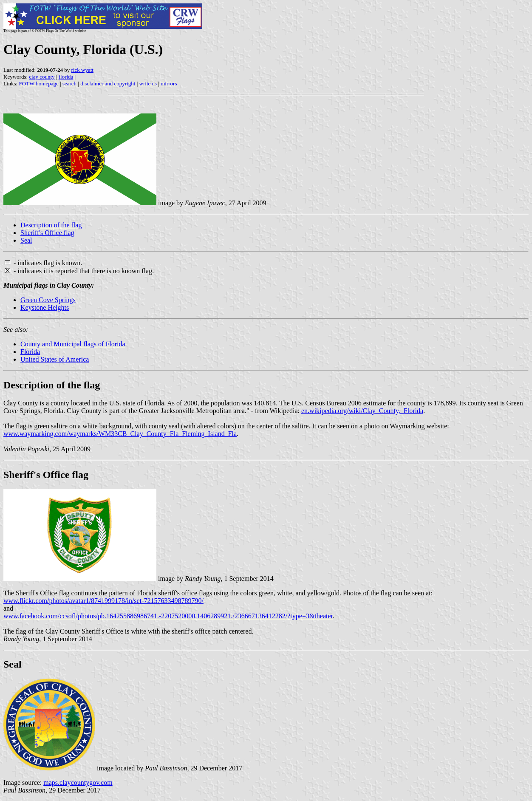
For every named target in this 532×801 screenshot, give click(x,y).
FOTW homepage (38, 83)
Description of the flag (51, 225)
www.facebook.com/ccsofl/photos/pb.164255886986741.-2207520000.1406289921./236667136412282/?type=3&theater (168, 616)
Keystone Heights (45, 307)
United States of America (55, 359)
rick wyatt (82, 70)
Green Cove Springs (48, 300)
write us (148, 83)
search (69, 83)
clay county (42, 77)
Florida (30, 352)
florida (66, 77)
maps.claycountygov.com (78, 783)
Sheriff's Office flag (47, 233)
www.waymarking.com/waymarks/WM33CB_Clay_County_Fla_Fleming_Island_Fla (120, 434)
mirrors (169, 83)
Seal (26, 240)
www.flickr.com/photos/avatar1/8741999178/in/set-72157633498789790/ (103, 601)
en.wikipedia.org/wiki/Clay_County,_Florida (362, 411)
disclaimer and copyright (108, 83)
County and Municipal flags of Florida (73, 344)
